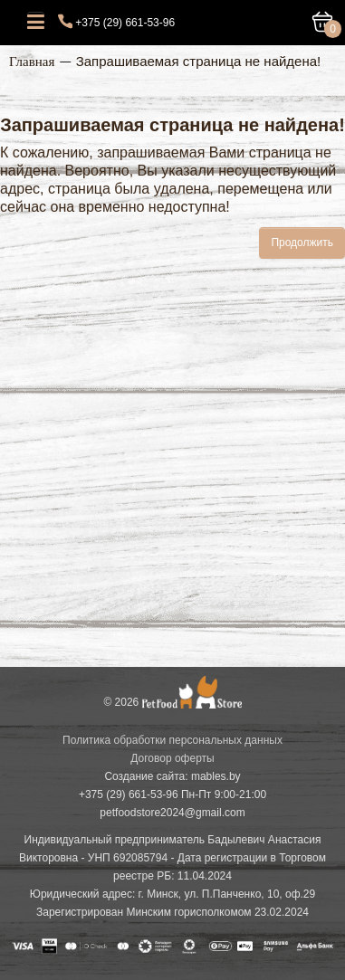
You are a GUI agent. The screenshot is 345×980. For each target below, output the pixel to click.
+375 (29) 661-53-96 (125, 23)
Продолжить (302, 243)
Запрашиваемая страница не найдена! (199, 61)
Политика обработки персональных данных (172, 740)
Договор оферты (172, 758)
